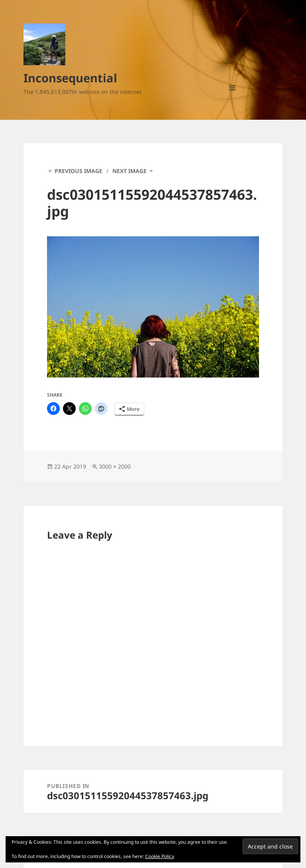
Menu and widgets (232, 99)
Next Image (129, 171)
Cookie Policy (160, 856)
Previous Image (78, 171)
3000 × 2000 (115, 466)
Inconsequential (70, 78)
